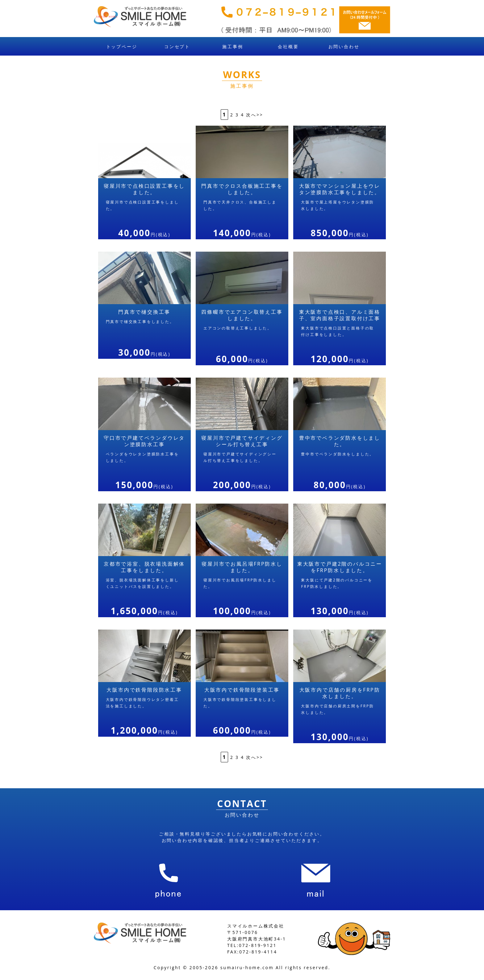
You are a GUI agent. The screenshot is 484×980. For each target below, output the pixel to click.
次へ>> (255, 115)
